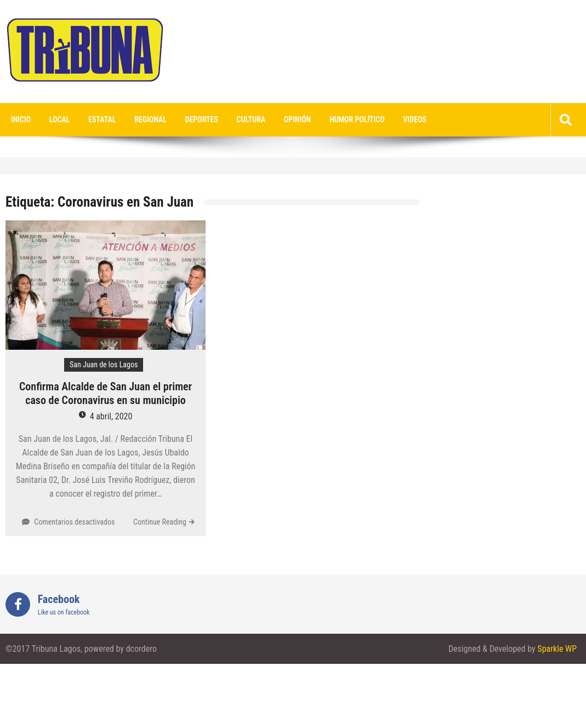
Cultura (251, 120)
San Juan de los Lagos (104, 365)
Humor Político (357, 120)
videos (415, 120)
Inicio (21, 120)
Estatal (102, 120)
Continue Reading (160, 522)
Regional (150, 120)
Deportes (202, 120)
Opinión (297, 120)
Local (60, 120)
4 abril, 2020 (111, 416)
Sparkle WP (557, 649)
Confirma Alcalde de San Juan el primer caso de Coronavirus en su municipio (106, 393)
